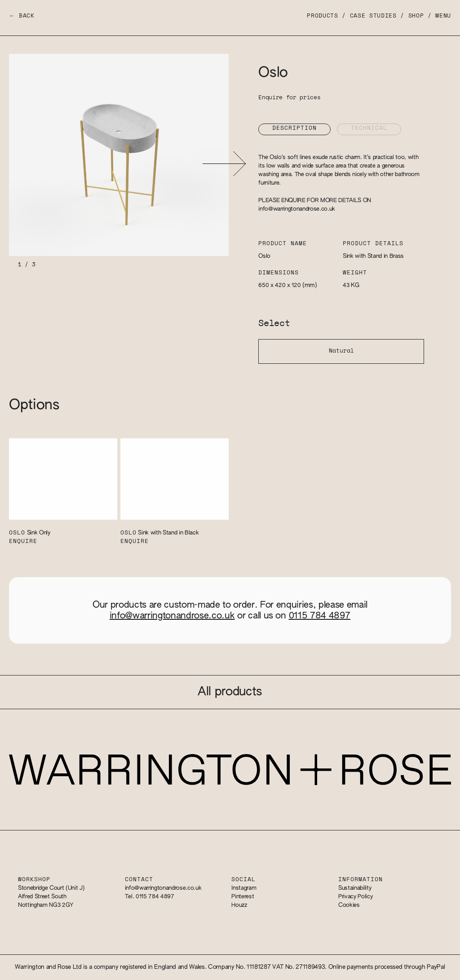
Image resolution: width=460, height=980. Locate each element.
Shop (416, 16)
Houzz (239, 905)
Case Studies (373, 16)
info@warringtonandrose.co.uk (297, 209)
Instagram (244, 888)
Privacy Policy (355, 897)
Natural (341, 351)
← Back (22, 16)
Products (322, 16)
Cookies (349, 905)
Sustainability (355, 888)
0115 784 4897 (320, 616)
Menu (443, 16)
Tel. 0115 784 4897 (150, 897)
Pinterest (243, 897)
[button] (224, 164)
